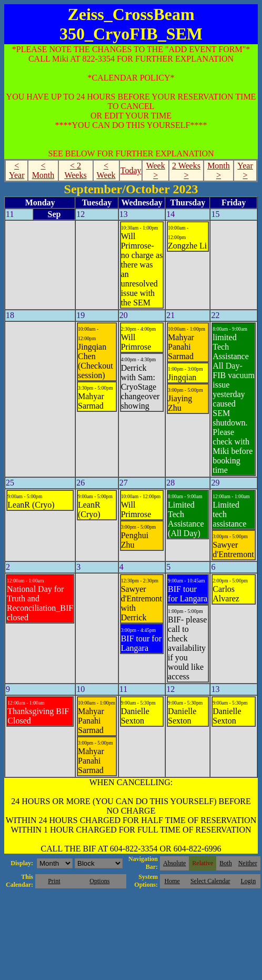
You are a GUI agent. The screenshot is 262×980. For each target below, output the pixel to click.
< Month (43, 170)
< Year (17, 170)
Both (225, 863)
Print (54, 881)
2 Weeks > (186, 170)
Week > (156, 170)
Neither (248, 863)
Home (172, 881)
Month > (219, 170)
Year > (245, 170)
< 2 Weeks (75, 170)
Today (131, 170)
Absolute (174, 863)
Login (248, 881)
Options (99, 881)
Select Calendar (210, 881)
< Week (106, 170)
